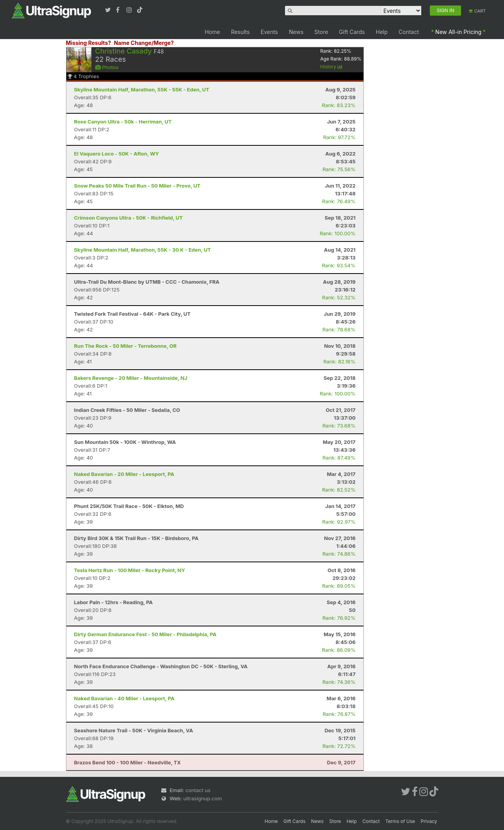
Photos (107, 67)
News (296, 32)
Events (269, 32)
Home (212, 32)
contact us (198, 790)
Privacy (429, 821)
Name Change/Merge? (144, 43)
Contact (409, 32)
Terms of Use (400, 821)
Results (240, 32)
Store (321, 32)
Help (382, 32)
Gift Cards (352, 32)
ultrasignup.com (203, 798)
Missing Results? (89, 43)
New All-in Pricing (458, 32)
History (331, 67)
